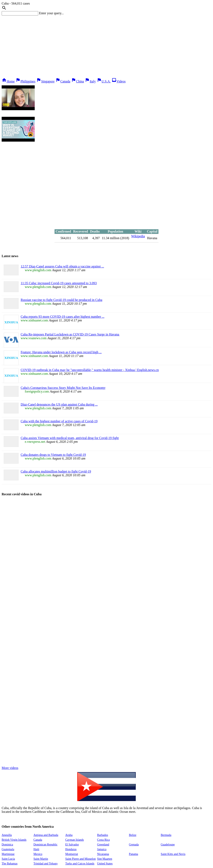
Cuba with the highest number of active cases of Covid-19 (59, 421)
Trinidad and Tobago (45, 864)
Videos (119, 81)
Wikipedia (138, 236)
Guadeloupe (168, 845)
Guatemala (8, 849)
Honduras (71, 849)
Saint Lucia (8, 859)
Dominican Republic (45, 845)
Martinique (8, 854)
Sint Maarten (105, 859)
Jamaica (102, 849)
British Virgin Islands (14, 840)
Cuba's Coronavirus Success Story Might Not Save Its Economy (63, 388)
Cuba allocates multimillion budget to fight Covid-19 (56, 471)
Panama (133, 854)
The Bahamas (10, 864)
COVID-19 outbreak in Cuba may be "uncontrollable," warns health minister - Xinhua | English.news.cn (90, 370)
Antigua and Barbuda (46, 835)
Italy (90, 81)
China (77, 81)
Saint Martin (41, 859)
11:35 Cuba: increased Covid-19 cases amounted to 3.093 (59, 283)
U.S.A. (104, 81)
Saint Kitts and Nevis (173, 854)
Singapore (45, 81)
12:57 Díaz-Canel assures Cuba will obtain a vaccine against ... (62, 266)
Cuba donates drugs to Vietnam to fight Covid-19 (53, 455)
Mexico (38, 854)
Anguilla (7, 835)
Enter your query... (51, 13)
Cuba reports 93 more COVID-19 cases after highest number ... (62, 317)
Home (8, 81)
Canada (63, 81)
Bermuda (166, 835)
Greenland (103, 845)
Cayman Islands (75, 840)
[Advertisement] (107, 47)
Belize (133, 835)
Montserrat (72, 854)
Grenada (134, 845)
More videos (10, 768)
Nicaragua (103, 854)
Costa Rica (103, 840)
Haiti (36, 849)
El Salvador (72, 845)
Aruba (69, 835)
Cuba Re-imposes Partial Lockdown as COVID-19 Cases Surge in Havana (70, 334)
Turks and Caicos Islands (80, 864)
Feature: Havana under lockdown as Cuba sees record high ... (61, 352)
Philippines (25, 81)
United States (105, 864)
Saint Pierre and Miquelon (80, 859)
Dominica (7, 845)
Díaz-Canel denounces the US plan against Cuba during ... (59, 404)
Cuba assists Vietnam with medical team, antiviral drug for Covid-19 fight (70, 438)
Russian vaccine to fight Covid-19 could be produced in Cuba (61, 300)
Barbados (103, 835)
